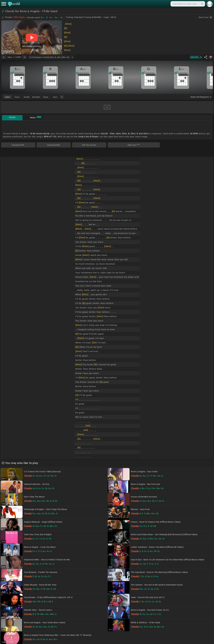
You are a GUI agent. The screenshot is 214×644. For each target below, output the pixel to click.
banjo (46, 97)
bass (55, 97)
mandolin (36, 97)
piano (17, 97)
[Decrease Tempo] (4, 57)
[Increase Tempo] (25, 57)
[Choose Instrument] (62, 97)
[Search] (202, 4)
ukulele (27, 97)
